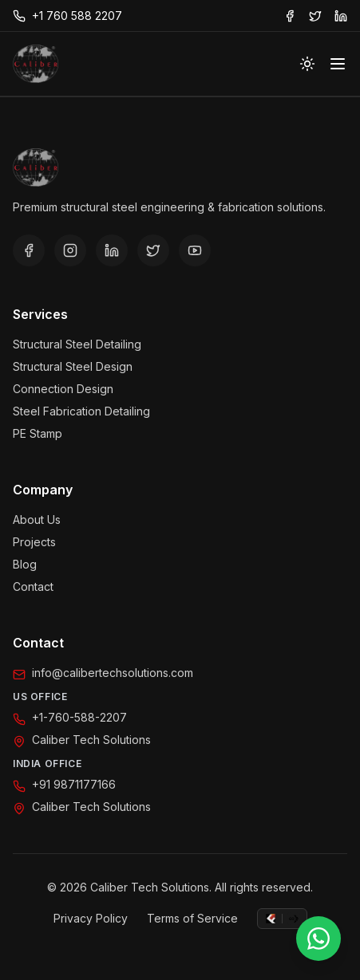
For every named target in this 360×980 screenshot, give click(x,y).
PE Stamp (38, 433)
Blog (25, 564)
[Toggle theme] (307, 64)
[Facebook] (29, 250)
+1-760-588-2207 (79, 717)
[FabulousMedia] (271, 919)
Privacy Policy (91, 918)
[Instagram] (70, 250)
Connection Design (63, 389)
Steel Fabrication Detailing (81, 411)
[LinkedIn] (112, 250)
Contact (33, 586)
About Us (37, 520)
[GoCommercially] (294, 919)
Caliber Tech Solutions (91, 740)
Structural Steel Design (73, 366)
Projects (34, 542)
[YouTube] (195, 250)
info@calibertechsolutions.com (113, 673)
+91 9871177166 (74, 784)
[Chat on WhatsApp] (318, 939)
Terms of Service (192, 918)
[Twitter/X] (153, 250)
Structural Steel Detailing (77, 344)
